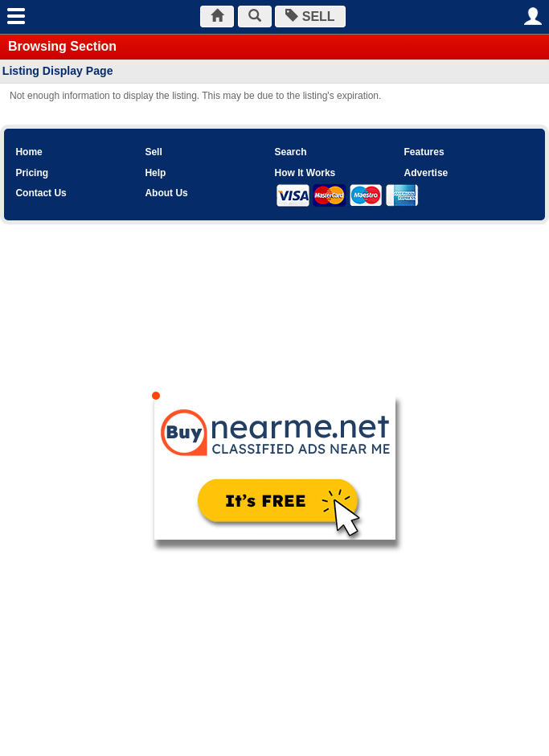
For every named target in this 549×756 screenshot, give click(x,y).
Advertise (426, 173)
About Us (166, 193)
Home (29, 152)
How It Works (305, 173)
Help (155, 173)
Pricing (32, 173)
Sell (153, 152)
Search (290, 152)
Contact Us (41, 193)
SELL (310, 16)
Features (424, 152)
